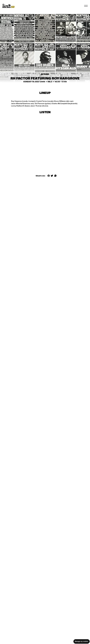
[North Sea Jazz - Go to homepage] (8, 6)
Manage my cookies (82, 641)
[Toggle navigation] (86, 6)
